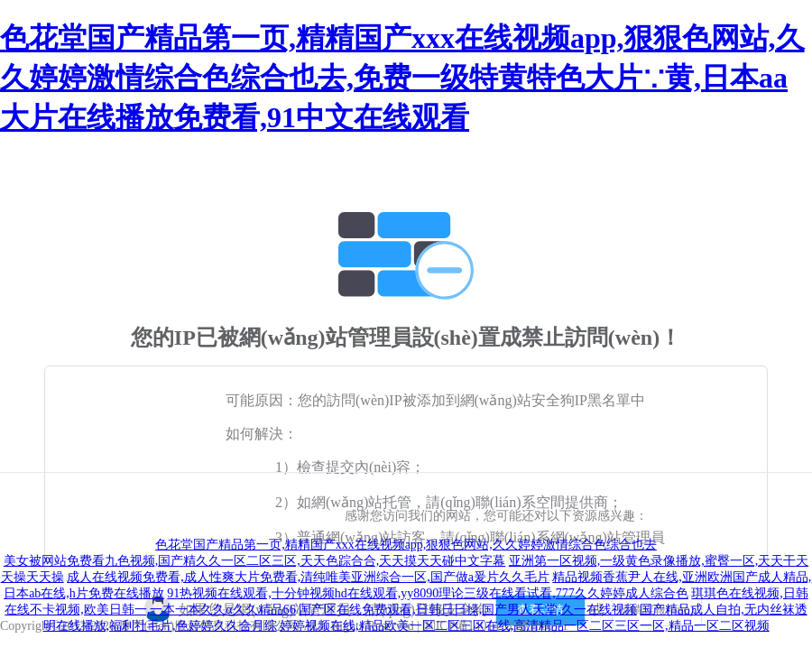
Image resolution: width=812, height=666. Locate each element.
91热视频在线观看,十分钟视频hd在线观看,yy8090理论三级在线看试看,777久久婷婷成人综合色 (428, 593)
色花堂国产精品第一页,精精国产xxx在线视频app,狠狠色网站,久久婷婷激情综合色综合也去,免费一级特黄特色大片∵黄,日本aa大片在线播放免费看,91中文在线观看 (402, 78)
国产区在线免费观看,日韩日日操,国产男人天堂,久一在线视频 (468, 610)
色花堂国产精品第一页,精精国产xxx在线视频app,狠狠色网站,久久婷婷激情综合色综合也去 (406, 545)
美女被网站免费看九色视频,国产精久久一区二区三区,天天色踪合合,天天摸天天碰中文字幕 (255, 561)
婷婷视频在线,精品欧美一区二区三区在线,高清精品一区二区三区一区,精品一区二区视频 (525, 626)
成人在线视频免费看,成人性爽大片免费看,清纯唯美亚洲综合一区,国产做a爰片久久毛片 (308, 577)
